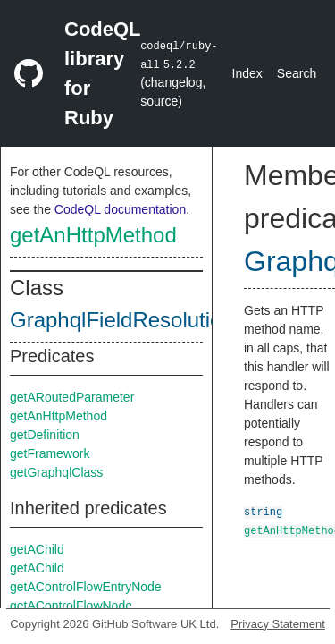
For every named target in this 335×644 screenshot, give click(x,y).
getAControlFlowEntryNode (86, 587)
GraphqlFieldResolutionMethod (158, 320)
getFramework (50, 453)
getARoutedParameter (72, 397)
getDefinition (45, 435)
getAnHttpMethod (93, 235)
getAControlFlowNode (71, 606)
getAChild (37, 549)
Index (247, 73)
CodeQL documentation (120, 209)
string (263, 511)
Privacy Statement (278, 624)
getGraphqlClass (56, 472)
